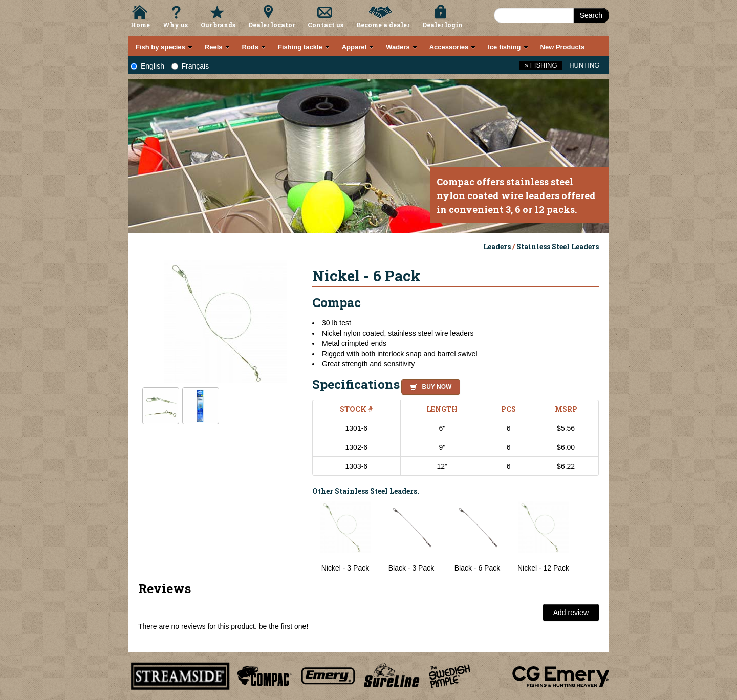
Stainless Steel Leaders (558, 246)
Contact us (326, 25)
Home (140, 25)
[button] (429, 385)
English (147, 66)
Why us (175, 25)
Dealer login (442, 25)
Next (589, 537)
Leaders (498, 246)
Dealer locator (272, 25)
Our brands (218, 25)
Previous (305, 537)
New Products (563, 47)
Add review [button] (571, 612)
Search (591, 15)
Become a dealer (383, 25)
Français (190, 66)
